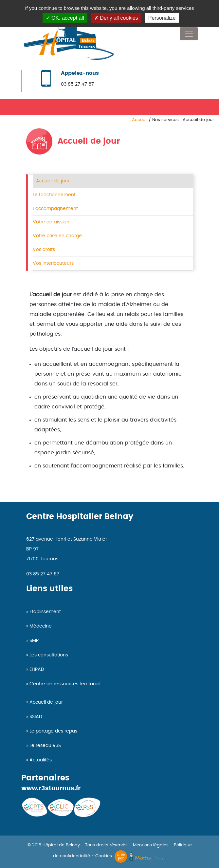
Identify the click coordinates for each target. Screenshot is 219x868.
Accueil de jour (53, 181)
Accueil (140, 120)
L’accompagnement (55, 208)
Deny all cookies (116, 18)
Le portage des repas (53, 731)
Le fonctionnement (54, 195)
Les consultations (49, 655)
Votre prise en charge (57, 236)
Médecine (41, 626)
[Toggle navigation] (189, 34)
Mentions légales (151, 845)
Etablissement (45, 612)
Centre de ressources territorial (64, 684)
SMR (34, 641)
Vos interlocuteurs (53, 263)
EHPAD (37, 670)
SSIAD (36, 717)
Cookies (104, 856)
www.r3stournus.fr (51, 788)
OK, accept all (65, 18)
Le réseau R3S (45, 746)
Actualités (41, 760)
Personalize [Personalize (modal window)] (162, 18)
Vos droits (44, 249)
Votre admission (51, 222)
